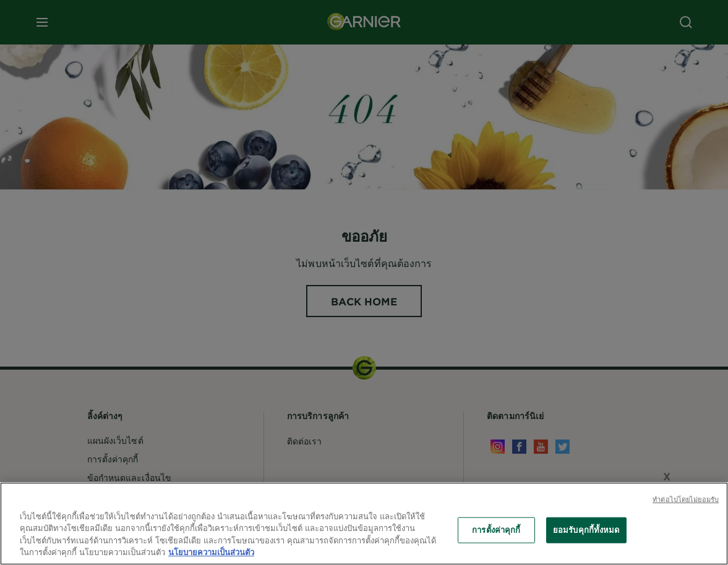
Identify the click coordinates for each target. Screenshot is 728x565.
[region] (364, 524)
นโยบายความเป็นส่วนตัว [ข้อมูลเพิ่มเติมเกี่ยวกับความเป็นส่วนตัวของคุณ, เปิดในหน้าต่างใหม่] (211, 552)
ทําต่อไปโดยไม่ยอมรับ (686, 499)
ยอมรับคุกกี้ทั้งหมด (586, 530)
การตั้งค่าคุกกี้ (496, 530)
